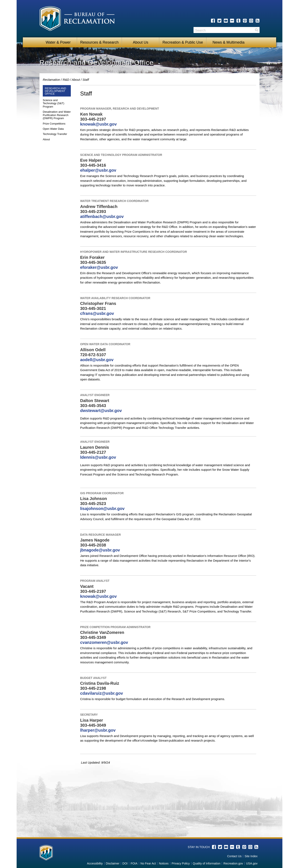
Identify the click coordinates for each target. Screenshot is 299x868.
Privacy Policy (181, 863)
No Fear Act (148, 863)
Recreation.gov (233, 863)
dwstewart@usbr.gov (101, 411)
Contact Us (234, 856)
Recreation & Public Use (183, 42)
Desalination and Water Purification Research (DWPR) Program (57, 115)
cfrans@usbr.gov (97, 313)
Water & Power (58, 42)
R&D (66, 80)
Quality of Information (206, 863)
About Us (141, 42)
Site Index (251, 856)
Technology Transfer (55, 134)
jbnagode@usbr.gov (100, 550)
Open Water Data (53, 129)
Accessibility (95, 863)
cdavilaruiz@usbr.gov (102, 693)
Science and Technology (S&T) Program (53, 103)
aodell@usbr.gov (97, 360)
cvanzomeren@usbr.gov (104, 642)
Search (256, 30)
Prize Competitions (54, 124)
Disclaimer (113, 863)
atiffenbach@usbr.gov (102, 216)
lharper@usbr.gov (98, 730)
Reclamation (51, 80)
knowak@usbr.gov (98, 124)
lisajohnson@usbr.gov (102, 509)
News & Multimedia (227, 42)
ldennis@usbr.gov (98, 457)
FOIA (134, 863)
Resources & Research (99, 42)
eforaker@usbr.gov (99, 267)
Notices (164, 863)
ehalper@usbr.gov (98, 170)
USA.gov (252, 863)
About (76, 80)
